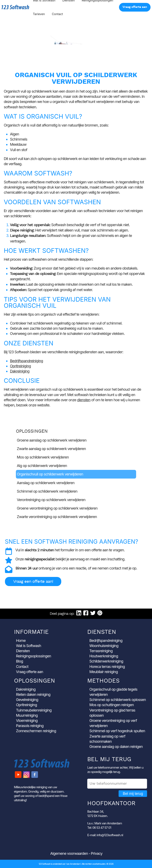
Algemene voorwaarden (69, 853)
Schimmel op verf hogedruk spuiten (117, 731)
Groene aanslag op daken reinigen (116, 747)
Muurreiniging (27, 715)
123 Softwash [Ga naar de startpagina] (15, 7)
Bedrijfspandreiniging (26, 361)
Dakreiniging (20, 371)
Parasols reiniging (30, 726)
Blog (20, 661)
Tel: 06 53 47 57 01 (99, 828)
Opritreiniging (20, 366)
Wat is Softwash (29, 646)
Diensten (23, 651)
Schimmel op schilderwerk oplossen (118, 700)
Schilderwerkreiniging (106, 661)
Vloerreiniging (27, 721)
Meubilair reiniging (104, 672)
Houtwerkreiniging (104, 656)
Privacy (97, 853)
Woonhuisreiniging (104, 646)
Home (21, 641)
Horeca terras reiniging (107, 667)
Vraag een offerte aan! (33, 581)
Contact (57, 14)
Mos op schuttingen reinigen (111, 705)
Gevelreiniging (27, 700)
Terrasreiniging (101, 651)
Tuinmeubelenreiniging (34, 710)
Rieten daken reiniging (33, 694)
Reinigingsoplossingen (34, 656)
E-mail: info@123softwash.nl (105, 835)
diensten (84, 400)
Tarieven (39, 14)
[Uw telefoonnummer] (117, 784)
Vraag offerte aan (135, 7)
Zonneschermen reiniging (36, 731)
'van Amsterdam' (73, 864)
